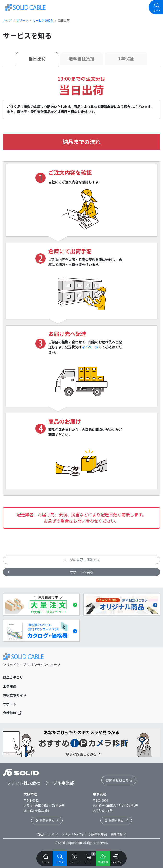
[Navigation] (156, 7)
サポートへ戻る (50, 572)
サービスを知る (43, 20)
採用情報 (119, 834)
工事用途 (10, 686)
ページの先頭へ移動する (81, 560)
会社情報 (12, 713)
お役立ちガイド (15, 695)
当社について (47, 834)
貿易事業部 (98, 834)
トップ (7, 20)
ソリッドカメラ (73, 834)
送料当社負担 (81, 58)
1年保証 (126, 58)
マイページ (90, 347)
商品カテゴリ (13, 677)
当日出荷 (37, 58)
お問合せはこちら (119, 780)
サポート (22, 20)
